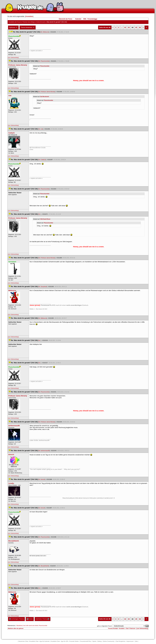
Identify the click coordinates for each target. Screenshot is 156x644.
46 (140, 27)
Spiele (94, 641)
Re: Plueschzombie (44, 61)
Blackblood (19, 626)
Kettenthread (41, 22)
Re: (40, 214)
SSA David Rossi (45, 219)
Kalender (78, 19)
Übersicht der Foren (65, 19)
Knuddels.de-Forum (15, 22)
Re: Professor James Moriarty (47, 92)
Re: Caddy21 (42, 160)
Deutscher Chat (23, 641)
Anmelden (29, 16)
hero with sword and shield (31, 626)
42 (125, 27)
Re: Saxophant (43, 287)
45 (136, 27)
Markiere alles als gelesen (16, 628)
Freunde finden (74, 641)
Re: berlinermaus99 (44, 451)
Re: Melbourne (45, 32)
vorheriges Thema (16, 619)
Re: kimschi (42, 479)
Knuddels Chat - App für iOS (59, 641)
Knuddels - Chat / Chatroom (127, 628)
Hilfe (85, 19)
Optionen (13, 27)
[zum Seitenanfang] (13, 57)
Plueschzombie (45, 66)
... (122, 27)
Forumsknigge (92, 19)
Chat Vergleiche (121, 641)
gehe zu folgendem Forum (104, 626)
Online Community (109, 641)
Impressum (130, 641)
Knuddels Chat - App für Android (39, 641)
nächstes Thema (43, 619)
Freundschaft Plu (86, 641)
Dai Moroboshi (45, 97)
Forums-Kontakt (113, 628)
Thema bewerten (28, 27)
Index (30, 619)
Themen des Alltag (29, 22)
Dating (100, 641)
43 (129, 27)
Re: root (41, 129)
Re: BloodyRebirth (44, 566)
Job (136, 641)
